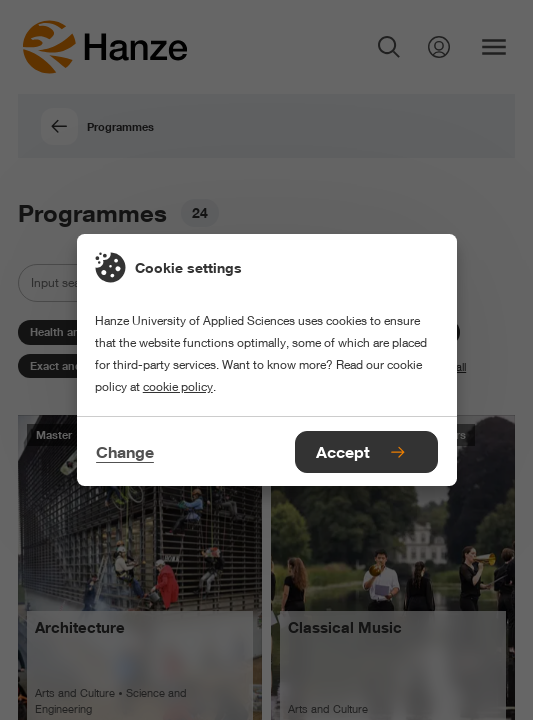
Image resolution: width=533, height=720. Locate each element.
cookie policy (178, 386)
